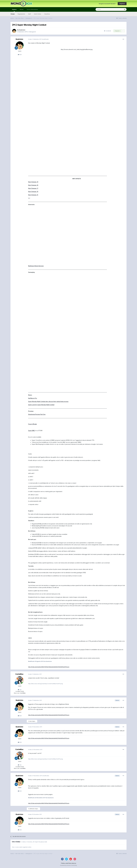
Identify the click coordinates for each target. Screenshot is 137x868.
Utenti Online (37, 14)
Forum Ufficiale (32, 424)
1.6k (20, 690)
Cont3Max (23, 693)
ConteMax (19, 674)
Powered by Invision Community (68, 865)
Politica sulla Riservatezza (68, 863)
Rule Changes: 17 (33, 188)
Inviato (35, 39)
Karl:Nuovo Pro (33, 398)
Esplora (14, 10)
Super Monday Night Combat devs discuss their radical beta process (48, 401)
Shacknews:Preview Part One (37, 414)
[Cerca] (104, 9)
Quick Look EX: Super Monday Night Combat (41, 405)
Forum (13, 14)
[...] (29, 198)
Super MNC (32, 431)
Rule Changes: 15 (33, 195)
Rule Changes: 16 (33, 192)
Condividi (107, 31)
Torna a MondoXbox (32, 9)
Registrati (122, 4)
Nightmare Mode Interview (36, 266)
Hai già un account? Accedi (107, 4)
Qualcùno (22, 30)
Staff (29, 14)
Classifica (47, 14)
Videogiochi (32, 32)
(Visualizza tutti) (43, 842)
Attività (22, 9)
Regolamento (21, 14)
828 (20, 55)
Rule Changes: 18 (33, 185)
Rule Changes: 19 (33, 182)
